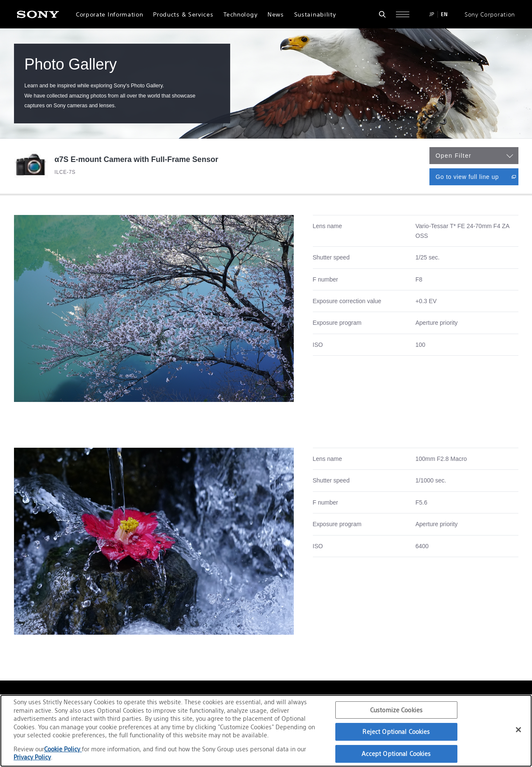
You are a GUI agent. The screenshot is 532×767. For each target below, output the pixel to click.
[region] (266, 731)
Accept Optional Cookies (396, 754)
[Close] (518, 730)
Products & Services (183, 14)
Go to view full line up (477, 177)
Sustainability (315, 14)
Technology (240, 14)
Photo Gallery (71, 64)
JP (432, 14)
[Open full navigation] (403, 14)
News (276, 14)
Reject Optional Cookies (396, 732)
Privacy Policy (32, 757)
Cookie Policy (63, 749)
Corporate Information (110, 14)
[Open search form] (382, 14)
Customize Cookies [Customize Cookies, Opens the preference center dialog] (396, 710)
